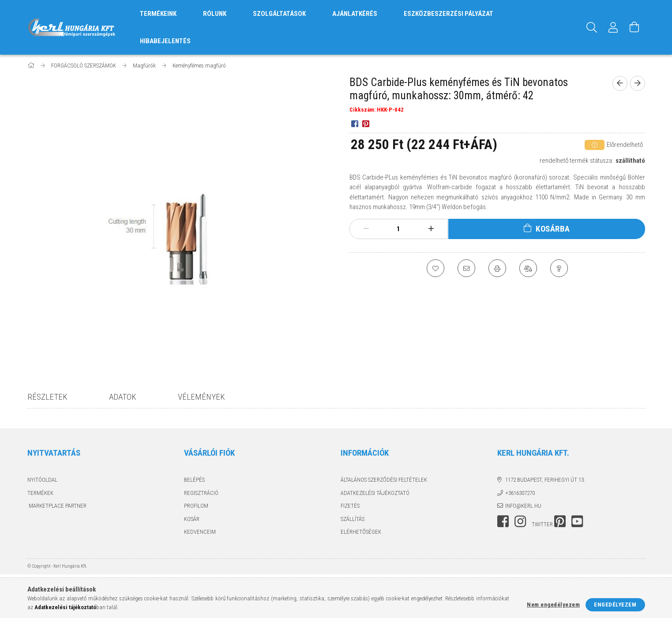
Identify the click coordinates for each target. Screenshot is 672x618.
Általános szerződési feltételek (384, 480)
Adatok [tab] (123, 397)
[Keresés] (592, 27)
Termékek (40, 493)
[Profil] (613, 27)
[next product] (638, 83)
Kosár (192, 519)
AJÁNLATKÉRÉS (355, 14)
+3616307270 (520, 493)
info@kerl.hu (523, 506)
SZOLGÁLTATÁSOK (279, 14)
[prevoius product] (620, 83)
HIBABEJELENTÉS (165, 41)
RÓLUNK (215, 14)
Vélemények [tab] (201, 397)
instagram (520, 521)
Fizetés (350, 506)
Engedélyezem (615, 605)
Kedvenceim (200, 532)
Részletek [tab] (47, 397)
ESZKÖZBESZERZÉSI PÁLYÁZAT (449, 14)
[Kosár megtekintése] (634, 27)
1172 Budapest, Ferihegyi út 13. (545, 480)
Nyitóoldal (42, 480)
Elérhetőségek (361, 532)
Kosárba (553, 229)
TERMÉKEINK (158, 14)
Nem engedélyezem (553, 605)
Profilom (196, 506)
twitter (542, 524)
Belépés (194, 480)
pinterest (560, 521)
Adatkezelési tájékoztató (375, 493)
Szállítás (353, 519)
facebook (503, 521)
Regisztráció (201, 493)
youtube (577, 521)
